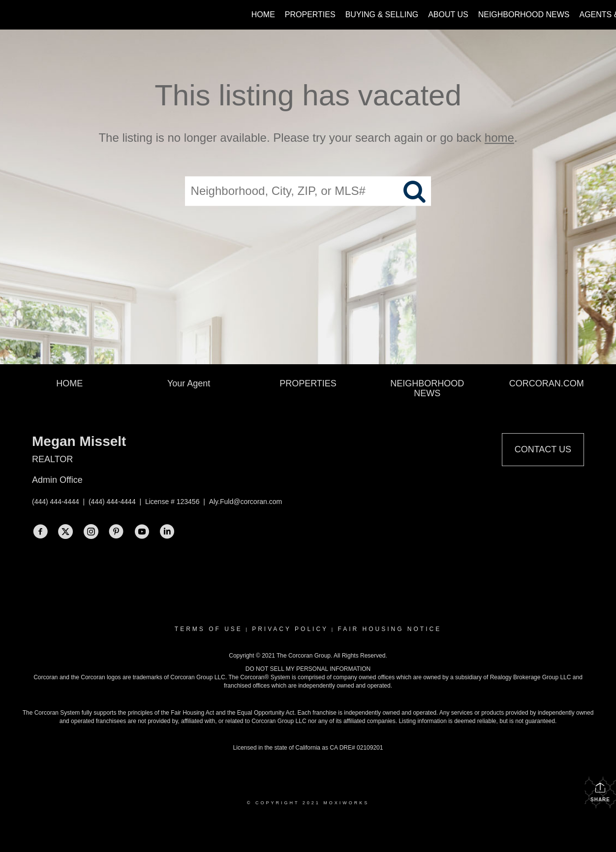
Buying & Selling (382, 15)
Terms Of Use (209, 629)
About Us (448, 15)
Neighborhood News (524, 15)
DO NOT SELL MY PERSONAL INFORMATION (308, 669)
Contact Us (543, 449)
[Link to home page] (13, 15)
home (499, 138)
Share (600, 792)
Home (263, 15)
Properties (310, 15)
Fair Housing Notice (389, 629)
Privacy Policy (290, 629)
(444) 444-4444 (56, 502)
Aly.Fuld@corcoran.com (246, 502)
